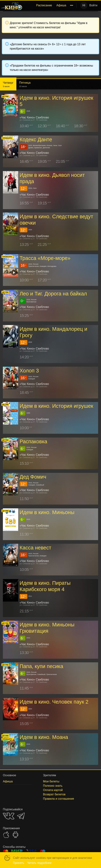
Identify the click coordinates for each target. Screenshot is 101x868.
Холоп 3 (29, 371)
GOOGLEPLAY (15, 835)
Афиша (61, 5)
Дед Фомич (33, 477)
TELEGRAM (21, 816)
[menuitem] (44, 5)
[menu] (50, 5)
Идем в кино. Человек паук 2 (54, 702)
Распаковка (33, 441)
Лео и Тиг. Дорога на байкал (53, 294)
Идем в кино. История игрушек (56, 406)
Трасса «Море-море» (45, 258)
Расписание (44, 5)
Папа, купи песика (41, 666)
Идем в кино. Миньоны (47, 512)
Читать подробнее (39, 863)
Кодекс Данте (36, 140)
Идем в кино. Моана (44, 737)
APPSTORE (6, 835)
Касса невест (35, 548)
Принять (19, 863)
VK (9, 816)
